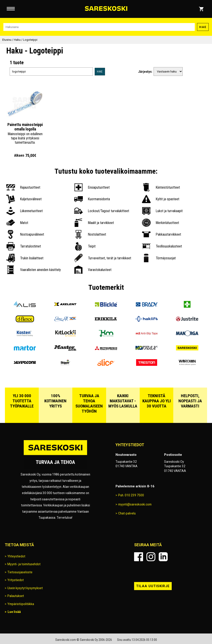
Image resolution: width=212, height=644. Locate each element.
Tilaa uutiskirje (153, 586)
